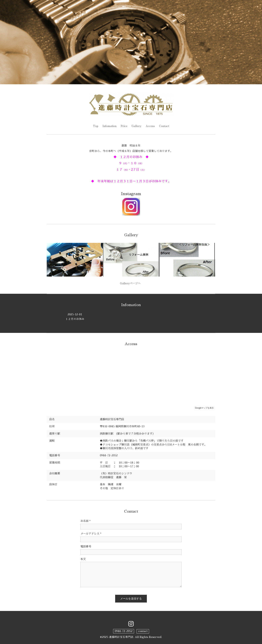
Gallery (137, 126)
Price (124, 126)
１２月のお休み (75, 317)
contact (143, 631)
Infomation (110, 126)
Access (151, 126)
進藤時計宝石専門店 (121, 637)
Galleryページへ (131, 284)
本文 (83, 559)
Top (95, 126)
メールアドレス (91, 534)
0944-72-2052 (123, 631)
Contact (164, 126)
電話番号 (86, 547)
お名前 (85, 521)
